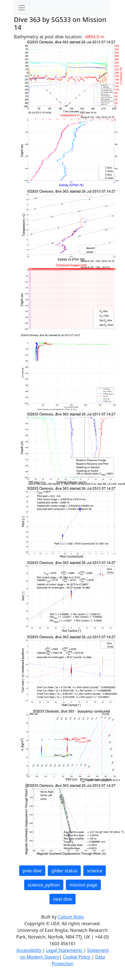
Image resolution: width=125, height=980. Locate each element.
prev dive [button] (32, 871)
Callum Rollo (71, 917)
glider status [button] (64, 871)
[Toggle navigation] (22, 8)
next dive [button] (62, 899)
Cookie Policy (77, 957)
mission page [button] (83, 885)
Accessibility (29, 950)
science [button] (95, 871)
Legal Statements (65, 950)
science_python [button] (44, 885)
